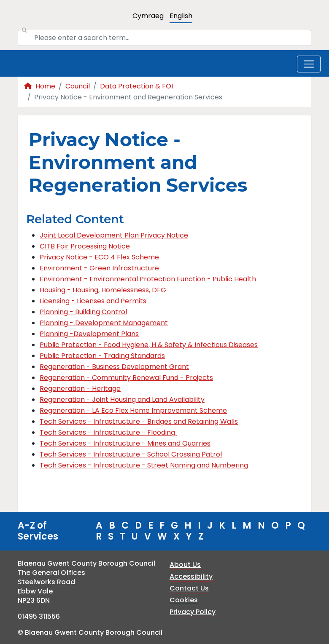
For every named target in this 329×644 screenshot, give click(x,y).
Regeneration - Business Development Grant (114, 367)
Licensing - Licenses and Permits (93, 301)
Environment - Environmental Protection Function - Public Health (148, 279)
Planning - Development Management (104, 323)
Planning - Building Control (83, 312)
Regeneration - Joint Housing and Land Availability (122, 399)
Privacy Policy (193, 612)
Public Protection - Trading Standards (102, 356)
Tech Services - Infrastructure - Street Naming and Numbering (144, 465)
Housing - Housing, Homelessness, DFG (103, 290)
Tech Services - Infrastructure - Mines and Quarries (125, 443)
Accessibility (191, 576)
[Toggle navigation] (309, 64)
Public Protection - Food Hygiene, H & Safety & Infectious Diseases (149, 345)
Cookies (184, 600)
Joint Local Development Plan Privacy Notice (114, 235)
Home (40, 86)
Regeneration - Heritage (80, 389)
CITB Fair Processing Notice (85, 246)
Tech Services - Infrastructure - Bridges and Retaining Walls (139, 421)
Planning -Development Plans (89, 334)
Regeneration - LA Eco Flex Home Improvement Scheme (133, 410)
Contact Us (189, 588)
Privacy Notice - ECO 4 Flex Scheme (99, 257)
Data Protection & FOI (136, 86)
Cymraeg (148, 16)
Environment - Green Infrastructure (99, 268)
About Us (185, 565)
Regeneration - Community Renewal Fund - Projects (126, 378)
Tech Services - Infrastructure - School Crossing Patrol (131, 454)
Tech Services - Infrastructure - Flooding (108, 432)
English (181, 16)
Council (78, 86)
